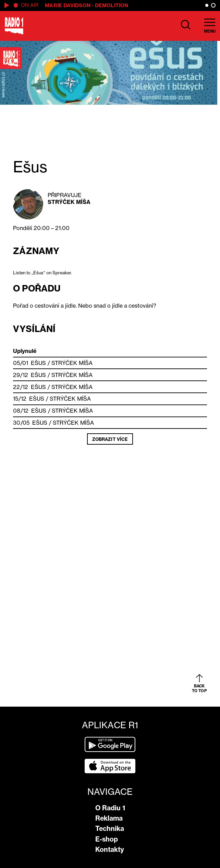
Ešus (38, 363)
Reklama (109, 818)
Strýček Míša (69, 202)
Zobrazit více (110, 439)
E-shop (107, 839)
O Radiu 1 (110, 808)
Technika (110, 829)
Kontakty (110, 849)
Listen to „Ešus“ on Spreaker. (42, 273)
